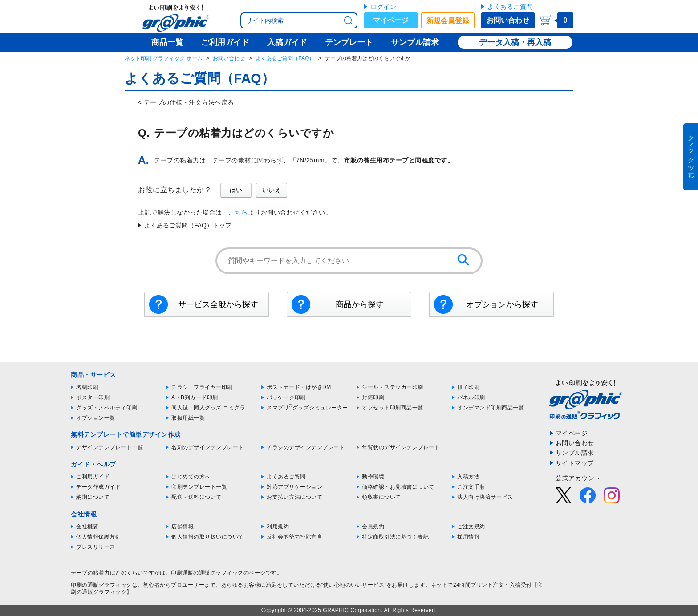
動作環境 (373, 477)
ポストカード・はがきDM (299, 387)
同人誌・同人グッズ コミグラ (208, 408)
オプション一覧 (96, 418)
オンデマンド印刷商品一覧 (491, 408)
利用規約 (278, 527)
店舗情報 (183, 527)
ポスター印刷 (93, 397)
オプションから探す (502, 304)
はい (236, 190)
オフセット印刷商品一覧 (393, 408)
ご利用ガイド (93, 477)
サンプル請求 (575, 453)
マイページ (391, 20)
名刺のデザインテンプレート (208, 447)
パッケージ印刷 (286, 397)
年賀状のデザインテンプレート (401, 447)
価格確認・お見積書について (398, 487)
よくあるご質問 (510, 7)
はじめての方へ (191, 477)
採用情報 (468, 537)
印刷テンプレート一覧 (199, 487)
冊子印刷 (468, 387)
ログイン (383, 7)
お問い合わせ (508, 20)
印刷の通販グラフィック (101, 585)
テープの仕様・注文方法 (179, 102)
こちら (238, 212)
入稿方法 (468, 477)
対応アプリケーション (294, 487)
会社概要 (87, 527)
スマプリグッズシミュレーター (307, 408)
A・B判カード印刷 (195, 397)
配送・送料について (197, 497)
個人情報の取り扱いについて (208, 537)
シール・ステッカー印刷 (393, 387)
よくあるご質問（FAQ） (285, 58)
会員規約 (373, 527)
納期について (93, 497)
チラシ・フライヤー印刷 (202, 387)
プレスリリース (96, 547)
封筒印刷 (373, 397)
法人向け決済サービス (485, 497)
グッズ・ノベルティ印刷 (107, 408)
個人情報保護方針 (98, 537)
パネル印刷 (471, 397)
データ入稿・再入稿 (515, 42)
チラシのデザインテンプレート (306, 447)
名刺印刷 (87, 387)
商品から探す (360, 304)
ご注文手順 (471, 487)
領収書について (381, 497)
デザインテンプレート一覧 (110, 447)
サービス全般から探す (218, 304)
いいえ (272, 190)
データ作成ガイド (98, 487)
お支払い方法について (294, 497)
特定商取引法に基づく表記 (395, 537)
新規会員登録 (448, 21)
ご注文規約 (471, 527)
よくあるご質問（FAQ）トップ (188, 225)
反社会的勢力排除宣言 (294, 537)
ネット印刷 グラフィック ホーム (164, 58)
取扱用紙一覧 (188, 418)
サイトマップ (575, 463)
